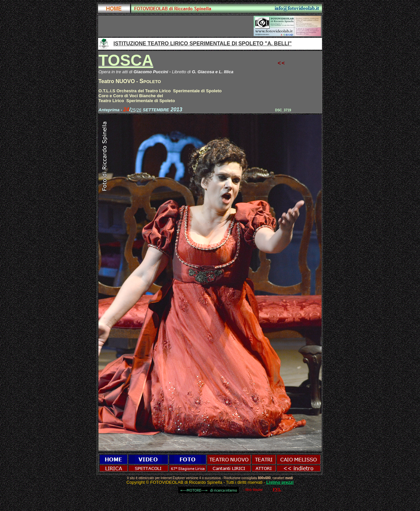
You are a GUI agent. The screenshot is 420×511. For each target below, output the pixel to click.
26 (139, 110)
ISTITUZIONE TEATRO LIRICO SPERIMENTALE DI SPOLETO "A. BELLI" (203, 44)
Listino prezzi (280, 482)
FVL (277, 489)
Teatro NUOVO (117, 81)
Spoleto (150, 81)
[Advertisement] (176, 26)
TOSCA (126, 60)
